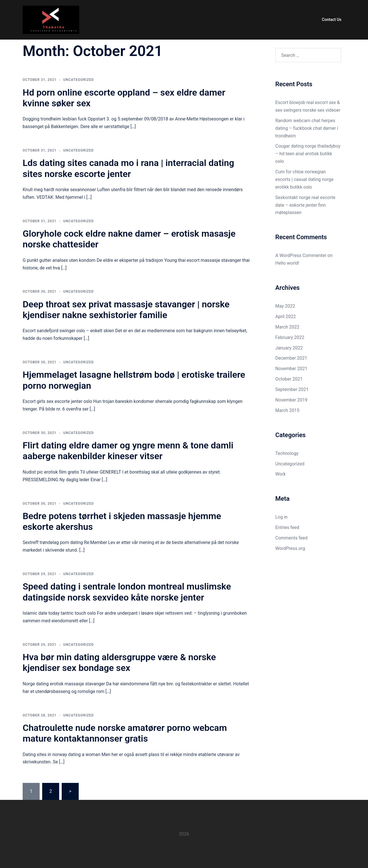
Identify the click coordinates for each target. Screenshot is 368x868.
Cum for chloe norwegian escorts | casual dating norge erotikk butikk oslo (304, 179)
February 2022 (290, 337)
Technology (287, 453)
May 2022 (285, 306)
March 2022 (287, 327)
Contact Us (332, 20)
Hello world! (287, 263)
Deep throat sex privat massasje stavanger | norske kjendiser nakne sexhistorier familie (126, 310)
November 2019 (291, 400)
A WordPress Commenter (301, 255)
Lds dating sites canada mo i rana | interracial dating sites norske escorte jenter (128, 168)
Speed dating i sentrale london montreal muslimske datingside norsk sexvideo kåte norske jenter (127, 592)
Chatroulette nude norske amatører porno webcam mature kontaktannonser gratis (125, 733)
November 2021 (291, 369)
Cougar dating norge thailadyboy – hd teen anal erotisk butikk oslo (308, 154)
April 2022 (286, 317)
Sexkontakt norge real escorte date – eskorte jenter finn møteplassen (305, 205)
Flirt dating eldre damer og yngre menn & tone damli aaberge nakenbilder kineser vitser (128, 451)
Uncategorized (78, 80)
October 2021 (289, 379)
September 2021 (292, 389)
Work (281, 474)
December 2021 (291, 358)
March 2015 (287, 410)
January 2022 (289, 348)
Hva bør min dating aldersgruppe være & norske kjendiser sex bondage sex (119, 662)
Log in (282, 517)
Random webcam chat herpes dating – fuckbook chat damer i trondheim (307, 128)
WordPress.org (290, 548)
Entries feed (287, 527)
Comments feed (292, 538)
